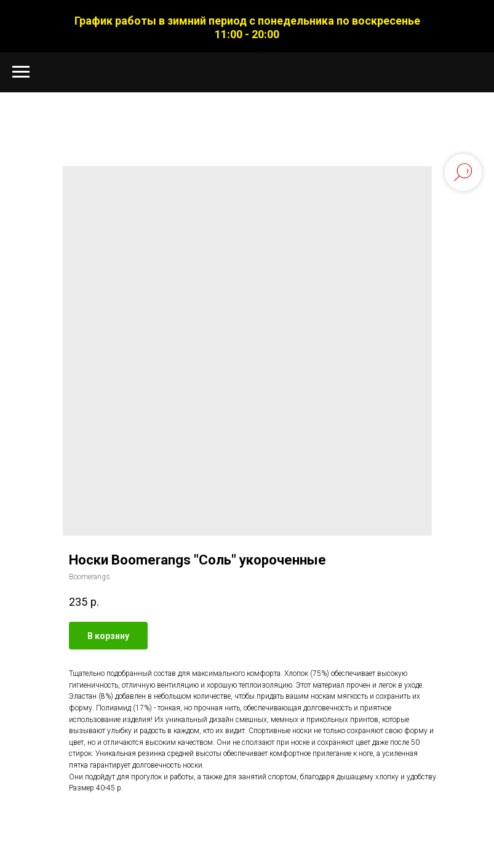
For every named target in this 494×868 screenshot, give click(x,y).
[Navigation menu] (21, 72)
